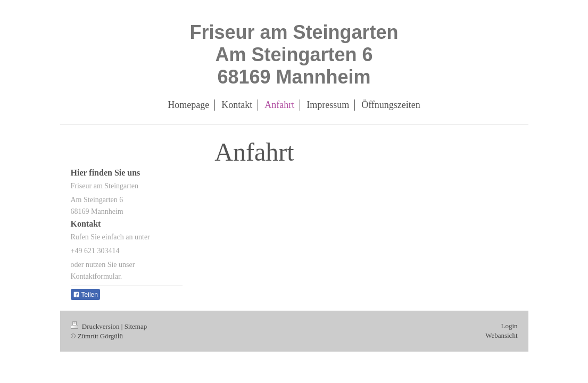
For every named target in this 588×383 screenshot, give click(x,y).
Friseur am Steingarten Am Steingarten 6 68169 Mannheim (294, 55)
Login (509, 326)
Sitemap (136, 326)
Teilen (85, 295)
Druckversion (96, 326)
